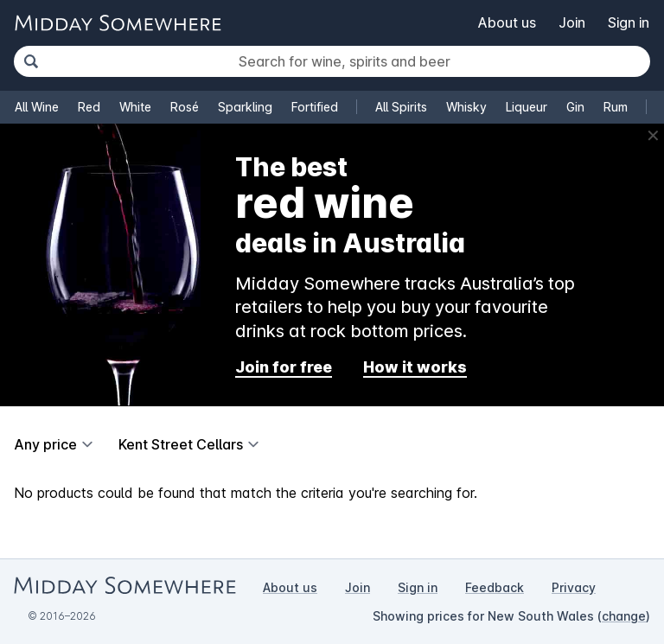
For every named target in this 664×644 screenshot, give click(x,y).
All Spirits (401, 107)
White (135, 107)
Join (572, 22)
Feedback (495, 587)
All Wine (37, 107)
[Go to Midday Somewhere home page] (118, 23)
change (624, 616)
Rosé (185, 107)
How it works (415, 367)
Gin (575, 107)
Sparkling (245, 107)
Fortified (315, 107)
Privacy (574, 587)
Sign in (629, 22)
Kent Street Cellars (181, 444)
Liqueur (527, 107)
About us (507, 22)
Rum (616, 107)
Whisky (466, 107)
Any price (45, 444)
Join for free (284, 367)
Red (89, 107)
